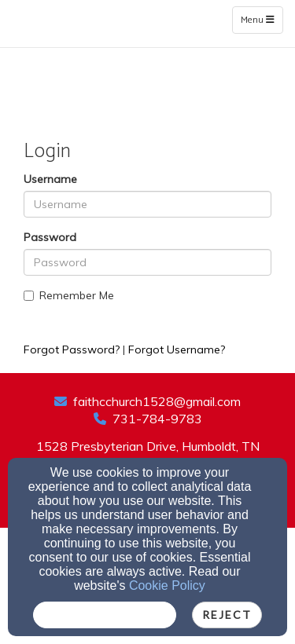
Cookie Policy (167, 585)
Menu (262, 20)
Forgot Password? (72, 349)
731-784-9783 (157, 419)
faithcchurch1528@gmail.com (157, 401)
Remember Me (69, 295)
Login (147, 324)
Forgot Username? (177, 349)
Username (50, 179)
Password (50, 237)
